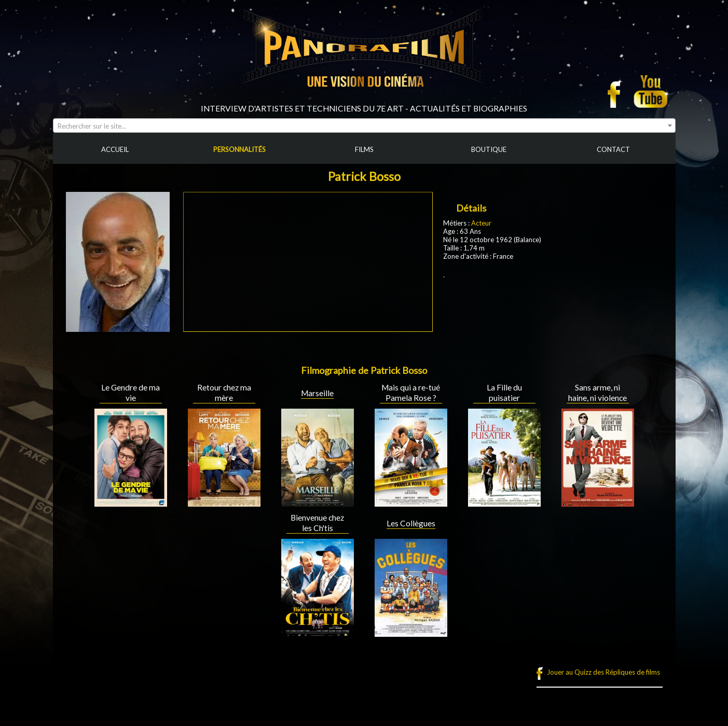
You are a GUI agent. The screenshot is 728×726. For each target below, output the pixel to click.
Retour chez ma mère (224, 393)
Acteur (481, 223)
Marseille (317, 393)
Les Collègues (411, 523)
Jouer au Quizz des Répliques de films (603, 672)
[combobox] (364, 125)
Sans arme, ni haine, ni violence (597, 393)
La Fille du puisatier (504, 393)
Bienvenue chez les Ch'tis (317, 523)
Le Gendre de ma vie (131, 393)
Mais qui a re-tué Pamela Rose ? (411, 393)
